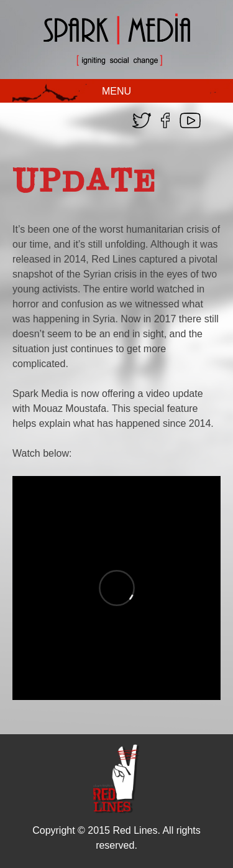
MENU (116, 91)
